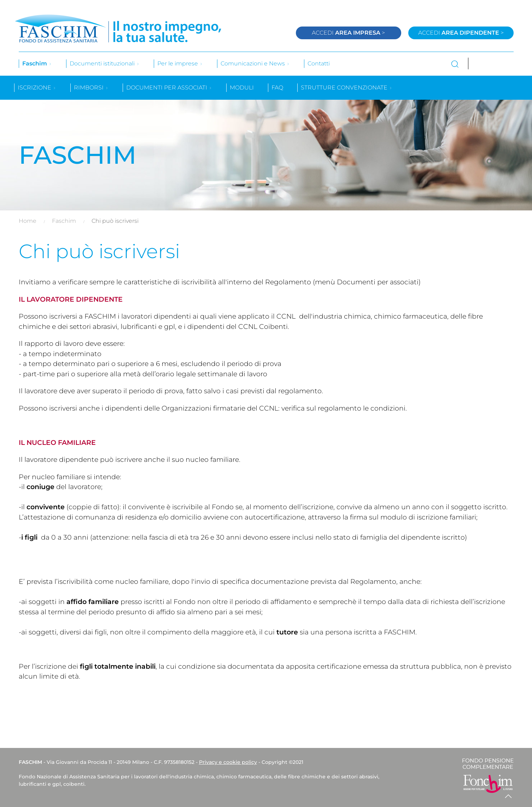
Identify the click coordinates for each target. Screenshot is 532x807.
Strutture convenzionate (347, 88)
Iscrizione (37, 88)
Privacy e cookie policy (228, 762)
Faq (277, 88)
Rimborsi (91, 88)
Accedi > (348, 33)
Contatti (319, 63)
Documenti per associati (169, 88)
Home (28, 221)
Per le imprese (180, 63)
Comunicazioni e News (255, 63)
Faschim (37, 63)
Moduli (242, 88)
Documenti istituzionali (105, 63)
